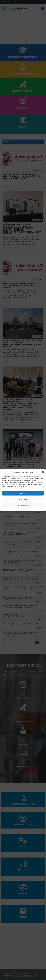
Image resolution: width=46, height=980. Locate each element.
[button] (43, 472)
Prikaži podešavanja (23, 505)
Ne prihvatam (23, 499)
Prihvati (23, 493)
